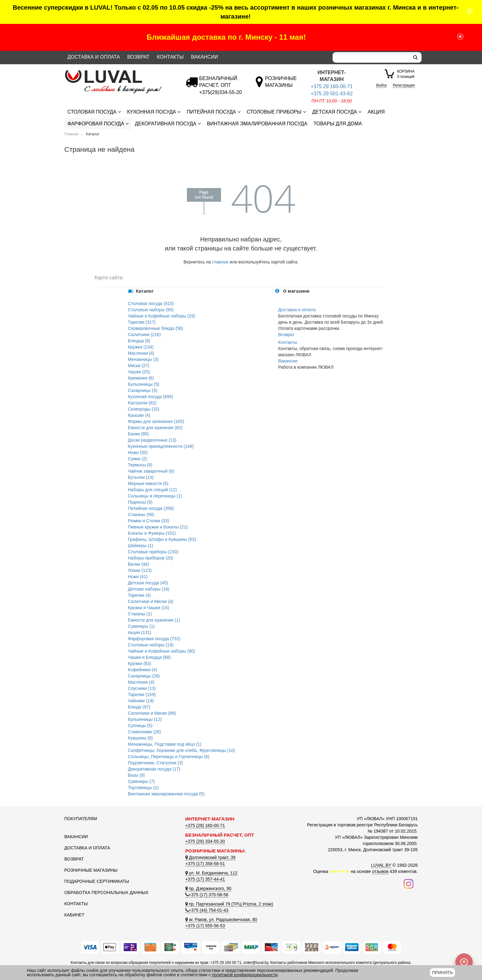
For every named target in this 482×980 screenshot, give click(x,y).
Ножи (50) (138, 452)
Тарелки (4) (139, 595)
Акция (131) (140, 632)
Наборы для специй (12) (153, 490)
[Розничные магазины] (281, 85)
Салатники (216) (144, 335)
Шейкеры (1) (141, 546)
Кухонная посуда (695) (151, 397)
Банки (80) (138, 434)
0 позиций (406, 74)
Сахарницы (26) (144, 676)
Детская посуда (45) (148, 583)
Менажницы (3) (143, 359)
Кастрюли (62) (142, 403)
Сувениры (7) (142, 781)
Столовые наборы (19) (151, 645)
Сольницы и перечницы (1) (155, 496)
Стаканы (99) (141, 515)
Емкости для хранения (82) (155, 428)
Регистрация (404, 85)
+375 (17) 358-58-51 (205, 864)
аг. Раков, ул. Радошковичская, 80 (221, 919)
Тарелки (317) (142, 322)
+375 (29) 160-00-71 (205, 825)
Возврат (138, 57)
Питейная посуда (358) (151, 508)
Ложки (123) (140, 570)
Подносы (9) (140, 502)
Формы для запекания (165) (156, 421)
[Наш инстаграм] (409, 883)
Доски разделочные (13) (152, 440)
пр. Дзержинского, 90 (208, 888)
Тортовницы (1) (143, 788)
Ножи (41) (138, 577)
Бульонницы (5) (144, 384)
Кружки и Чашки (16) (149, 608)
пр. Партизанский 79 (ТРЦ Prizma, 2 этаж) (229, 904)
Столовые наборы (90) (151, 310)
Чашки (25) (139, 372)
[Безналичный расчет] (221, 92)
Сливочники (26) (144, 732)
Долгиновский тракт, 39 (210, 857)
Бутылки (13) (141, 477)
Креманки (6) (141, 378)
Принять (442, 973)
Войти (382, 85)
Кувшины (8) (140, 738)
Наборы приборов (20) (151, 558)
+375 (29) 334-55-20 (205, 841)
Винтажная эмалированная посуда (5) (166, 794)
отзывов (380, 871)
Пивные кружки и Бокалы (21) (158, 527)
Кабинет (75, 915)
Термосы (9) (140, 465)
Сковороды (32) (144, 409)
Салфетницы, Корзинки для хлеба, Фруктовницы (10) (182, 750)
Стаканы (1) (140, 614)
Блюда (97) (139, 707)
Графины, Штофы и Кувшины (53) (162, 539)
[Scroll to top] (464, 962)
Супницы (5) (140, 726)
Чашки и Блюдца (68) (149, 657)
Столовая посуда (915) (151, 303)
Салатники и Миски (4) (151, 601)
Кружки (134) (141, 347)
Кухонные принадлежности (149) (161, 446)
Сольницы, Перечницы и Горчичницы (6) (169, 757)
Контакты (170, 57)
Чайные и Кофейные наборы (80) (162, 651)
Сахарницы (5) (143, 390)
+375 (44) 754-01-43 (207, 910)
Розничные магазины (91, 870)
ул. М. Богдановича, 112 (211, 873)
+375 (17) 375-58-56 (207, 895)
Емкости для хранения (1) (154, 620)
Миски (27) (139, 366)
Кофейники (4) (143, 670)
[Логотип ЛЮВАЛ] (120, 73)
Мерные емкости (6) (148, 483)
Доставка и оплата (94, 57)
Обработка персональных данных (107, 892)
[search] (416, 57)
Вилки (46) (139, 564)
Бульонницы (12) (145, 719)
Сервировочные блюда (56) (156, 328)
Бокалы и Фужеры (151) (152, 533)
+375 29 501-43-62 (332, 94)
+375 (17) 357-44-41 (205, 879)
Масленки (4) (141, 353)
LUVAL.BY (381, 865)
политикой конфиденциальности (245, 975)
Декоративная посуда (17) (154, 769)
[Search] (371, 57)
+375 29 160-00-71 (332, 86)
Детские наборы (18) (149, 589)
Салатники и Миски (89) (152, 713)
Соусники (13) (142, 688)
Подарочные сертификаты (97, 881)
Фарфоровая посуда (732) (154, 639)
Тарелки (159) (142, 695)
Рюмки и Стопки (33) (149, 521)
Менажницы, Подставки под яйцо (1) (165, 744)
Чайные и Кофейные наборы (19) (162, 316)
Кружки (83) (140, 663)
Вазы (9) (136, 775)
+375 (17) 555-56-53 (205, 926)
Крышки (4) (139, 415)
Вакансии (204, 57)
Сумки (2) (138, 459)
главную (220, 262)
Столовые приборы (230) (153, 552)
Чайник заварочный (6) (151, 471)
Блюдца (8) (139, 341)
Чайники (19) (141, 701)
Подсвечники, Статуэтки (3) (155, 763)
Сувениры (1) (142, 626)
